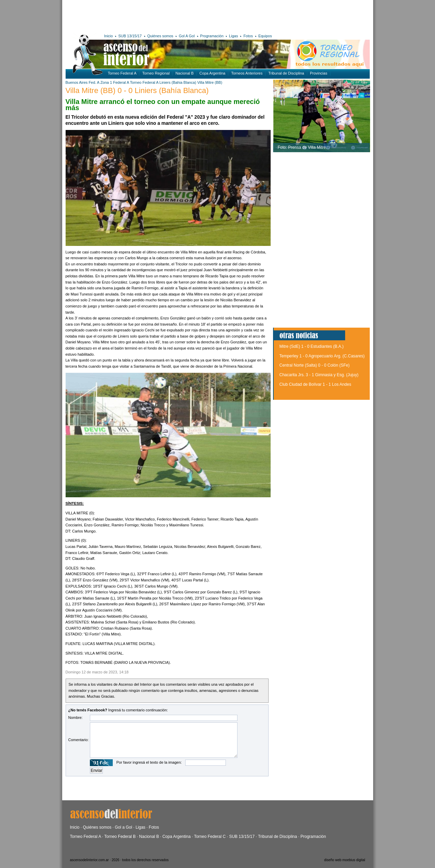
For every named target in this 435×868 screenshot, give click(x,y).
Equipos (265, 36)
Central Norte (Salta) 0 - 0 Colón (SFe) (315, 365)
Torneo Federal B (120, 837)
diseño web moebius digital (344, 860)
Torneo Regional (156, 73)
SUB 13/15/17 (130, 36)
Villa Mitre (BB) (210, 82)
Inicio (109, 36)
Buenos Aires (77, 82)
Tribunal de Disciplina (286, 73)
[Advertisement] (166, 15)
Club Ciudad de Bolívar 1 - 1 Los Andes (315, 384)
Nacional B (184, 73)
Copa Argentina (213, 73)
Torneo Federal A (122, 73)
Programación (212, 36)
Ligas (233, 36)
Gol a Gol (124, 827)
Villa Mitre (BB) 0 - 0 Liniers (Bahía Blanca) (137, 90)
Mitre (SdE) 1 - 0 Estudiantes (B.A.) (312, 346)
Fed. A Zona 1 (100, 82)
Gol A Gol (187, 36)
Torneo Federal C (210, 837)
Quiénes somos (160, 36)
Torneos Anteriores (247, 73)
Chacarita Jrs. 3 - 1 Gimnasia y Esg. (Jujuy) (319, 375)
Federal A (121, 82)
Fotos (248, 36)
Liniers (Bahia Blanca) (178, 82)
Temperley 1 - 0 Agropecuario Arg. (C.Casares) (322, 356)
